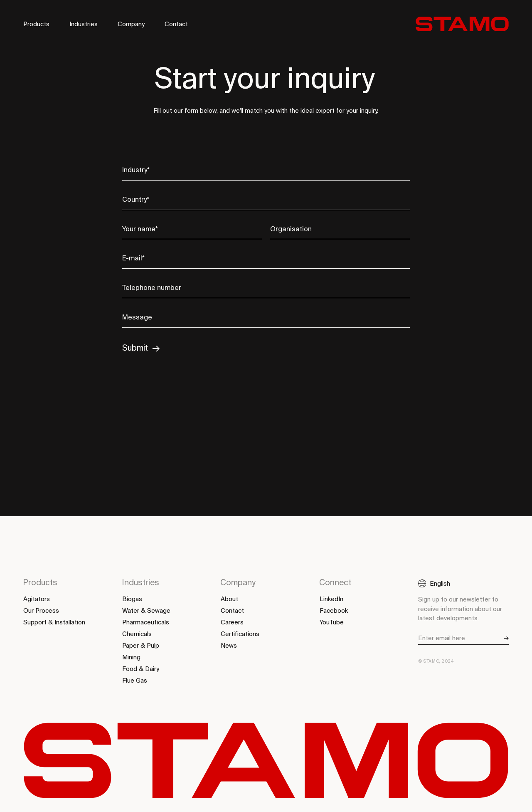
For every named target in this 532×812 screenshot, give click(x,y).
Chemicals (137, 634)
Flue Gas (135, 681)
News (229, 646)
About (229, 599)
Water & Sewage (146, 611)
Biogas (132, 599)
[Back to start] (462, 24)
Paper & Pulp (141, 646)
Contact (176, 24)
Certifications (240, 634)
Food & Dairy (141, 669)
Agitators (37, 599)
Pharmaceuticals (146, 622)
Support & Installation (54, 622)
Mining (131, 657)
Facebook (334, 611)
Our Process (41, 611)
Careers (232, 622)
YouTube (332, 622)
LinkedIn (331, 599)
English (440, 584)
